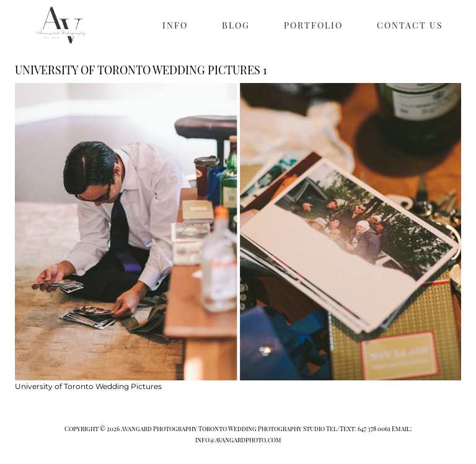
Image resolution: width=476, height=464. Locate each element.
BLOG (236, 25)
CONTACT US (410, 25)
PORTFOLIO (313, 25)
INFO (175, 25)
